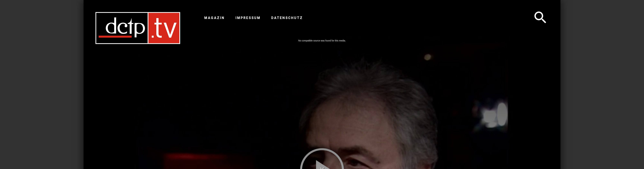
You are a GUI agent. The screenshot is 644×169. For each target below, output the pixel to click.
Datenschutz (287, 18)
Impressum (248, 18)
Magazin (215, 18)
